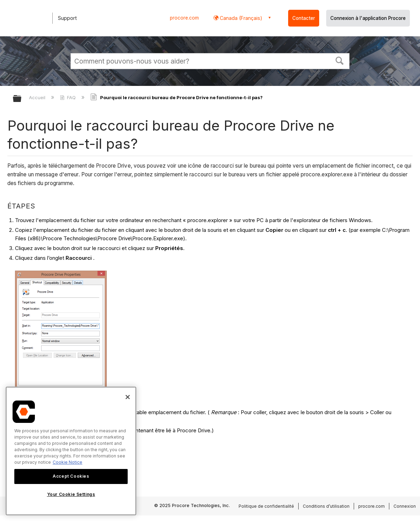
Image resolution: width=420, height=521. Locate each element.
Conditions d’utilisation (326, 506)
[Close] (128, 397)
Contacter (304, 18)
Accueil (38, 97)
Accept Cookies (71, 476)
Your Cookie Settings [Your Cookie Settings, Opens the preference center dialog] (71, 494)
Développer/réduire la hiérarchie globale (22, 99)
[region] (71, 451)
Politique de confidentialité (266, 506)
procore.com (184, 18)
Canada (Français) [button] (240, 18)
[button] (340, 60)
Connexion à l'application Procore (368, 18)
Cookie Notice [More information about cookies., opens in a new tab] (67, 462)
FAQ (69, 97)
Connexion (405, 506)
